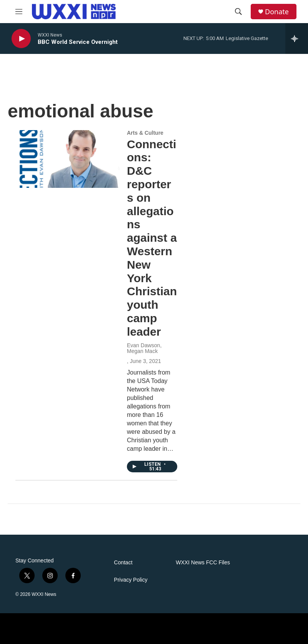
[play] (21, 39)
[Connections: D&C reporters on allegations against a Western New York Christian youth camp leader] (67, 159)
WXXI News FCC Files (203, 563)
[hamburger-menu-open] (19, 12)
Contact (123, 563)
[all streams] (297, 38)
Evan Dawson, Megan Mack (144, 348)
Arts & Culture (145, 133)
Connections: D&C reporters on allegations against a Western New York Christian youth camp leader (152, 238)
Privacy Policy (131, 580)
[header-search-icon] (238, 12)
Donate (277, 12)
